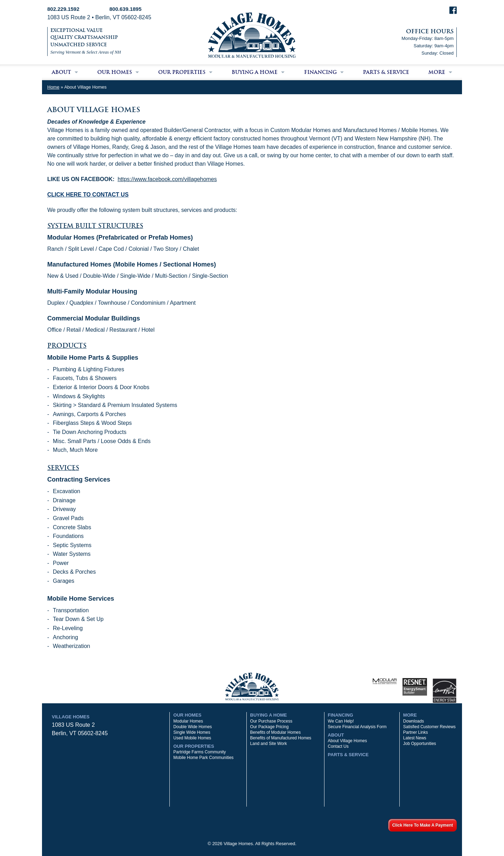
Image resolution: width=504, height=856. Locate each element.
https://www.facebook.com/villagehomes (167, 179)
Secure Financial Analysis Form (357, 727)
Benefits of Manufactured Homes (281, 738)
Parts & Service (386, 72)
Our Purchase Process (271, 721)
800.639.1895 (126, 9)
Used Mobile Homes (192, 738)
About (61, 72)
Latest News (415, 738)
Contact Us (338, 746)
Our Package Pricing (269, 727)
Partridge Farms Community (199, 752)
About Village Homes (348, 741)
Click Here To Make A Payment (422, 825)
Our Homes (115, 72)
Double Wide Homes (192, 727)
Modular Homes (188, 721)
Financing (320, 72)
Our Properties (182, 72)
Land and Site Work (269, 744)
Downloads (414, 721)
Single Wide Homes (192, 732)
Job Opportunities (420, 744)
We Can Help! (341, 721)
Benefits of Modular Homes (276, 732)
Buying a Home (255, 72)
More (437, 72)
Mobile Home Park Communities (203, 758)
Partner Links (416, 732)
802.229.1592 (63, 9)
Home (53, 87)
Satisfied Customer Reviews (429, 727)
